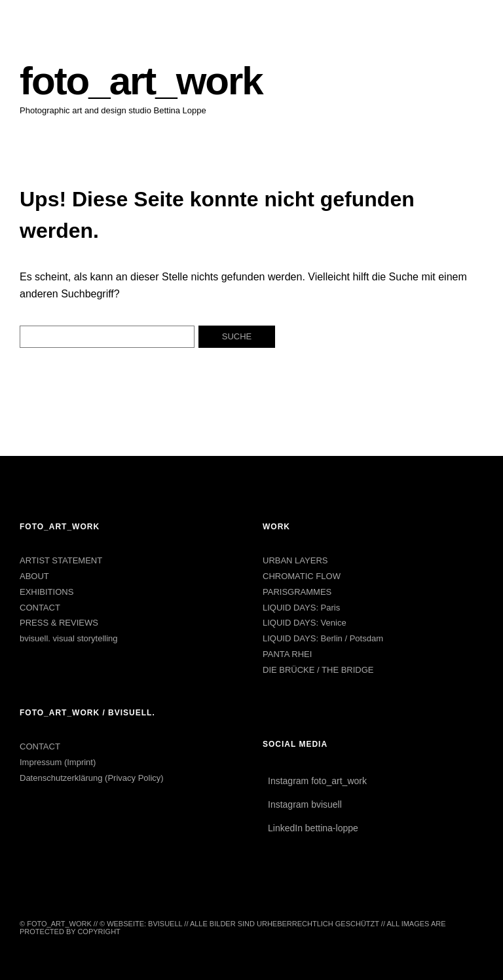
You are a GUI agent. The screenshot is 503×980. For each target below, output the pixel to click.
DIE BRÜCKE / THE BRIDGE (318, 670)
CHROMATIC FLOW (302, 576)
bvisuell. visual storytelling (69, 638)
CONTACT (40, 608)
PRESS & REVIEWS (59, 623)
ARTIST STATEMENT (61, 560)
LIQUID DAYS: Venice (305, 623)
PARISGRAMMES (297, 592)
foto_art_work (141, 81)
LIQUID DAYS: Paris (301, 608)
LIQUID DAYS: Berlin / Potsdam (323, 638)
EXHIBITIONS (47, 592)
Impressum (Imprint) (58, 762)
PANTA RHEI (287, 654)
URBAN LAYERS (295, 560)
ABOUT (34, 576)
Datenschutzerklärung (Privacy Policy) (92, 778)
